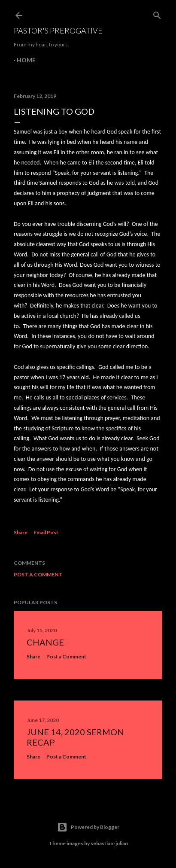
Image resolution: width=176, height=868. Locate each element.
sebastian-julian (109, 843)
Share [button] (21, 532)
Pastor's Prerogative (58, 30)
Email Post (46, 532)
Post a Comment (38, 574)
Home (26, 60)
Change (45, 642)
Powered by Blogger (88, 827)
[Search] (157, 14)
